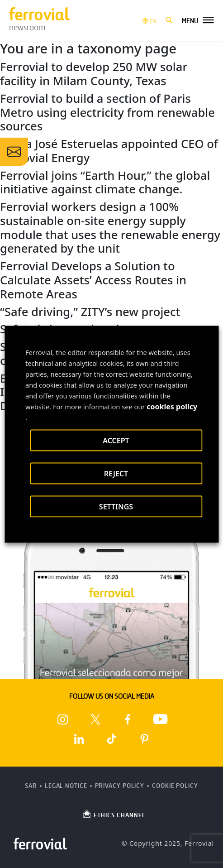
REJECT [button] (116, 473)
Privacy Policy (120, 786)
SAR (31, 786)
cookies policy (172, 406)
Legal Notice (66, 786)
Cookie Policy (175, 786)
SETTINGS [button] (116, 506)
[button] (169, 20)
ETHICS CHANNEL (114, 814)
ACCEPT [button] (116, 440)
